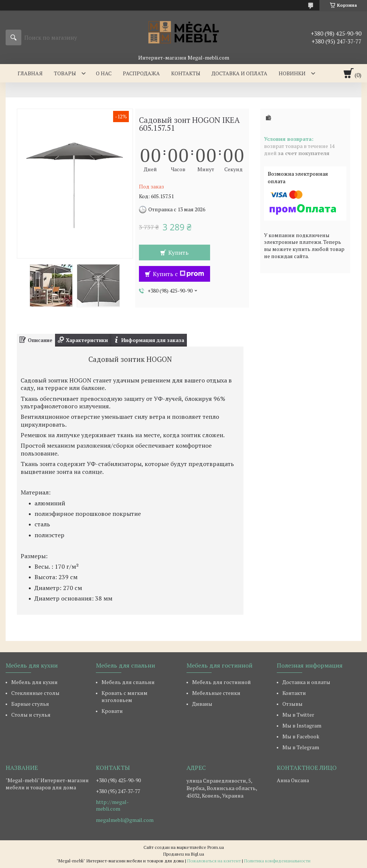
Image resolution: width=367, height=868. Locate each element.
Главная (30, 73)
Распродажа (141, 73)
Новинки (292, 73)
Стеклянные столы (35, 693)
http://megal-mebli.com (112, 805)
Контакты (186, 73)
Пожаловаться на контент (214, 861)
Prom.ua (216, 847)
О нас (104, 73)
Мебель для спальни (128, 682)
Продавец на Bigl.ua (184, 854)
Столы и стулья (31, 715)
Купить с (178, 274)
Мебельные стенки (216, 693)
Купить (178, 252)
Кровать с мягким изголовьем (125, 696)
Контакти (294, 693)
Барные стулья (30, 704)
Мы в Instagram (302, 725)
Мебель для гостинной (222, 682)
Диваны (202, 704)
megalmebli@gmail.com (125, 820)
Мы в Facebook (301, 736)
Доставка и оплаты (306, 682)
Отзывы (292, 704)
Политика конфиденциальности (277, 861)
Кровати (112, 711)
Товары (65, 73)
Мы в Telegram (301, 747)
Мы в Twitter (298, 715)
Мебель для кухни (34, 682)
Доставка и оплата (239, 73)
